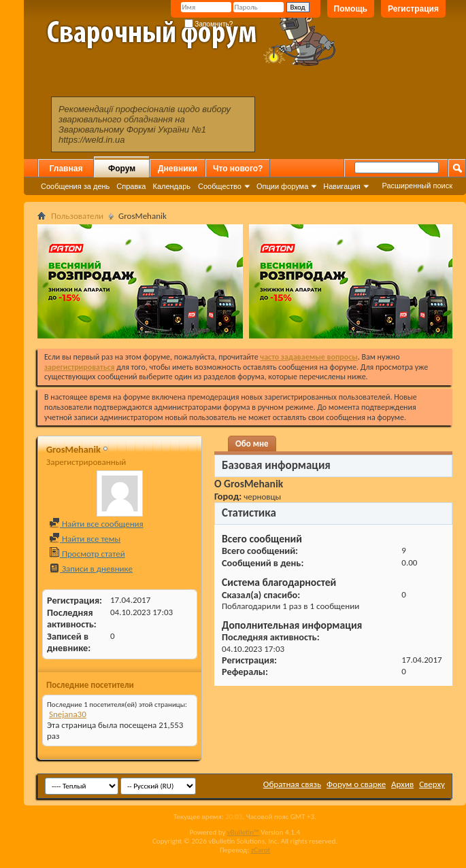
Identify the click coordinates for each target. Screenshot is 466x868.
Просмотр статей (87, 554)
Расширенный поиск (417, 186)
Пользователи (77, 216)
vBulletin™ (243, 832)
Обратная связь (292, 784)
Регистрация (413, 9)
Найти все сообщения (96, 524)
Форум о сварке (356, 784)
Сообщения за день (75, 186)
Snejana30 (68, 714)
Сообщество (220, 186)
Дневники (178, 169)
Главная (66, 169)
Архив (402, 784)
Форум (122, 169)
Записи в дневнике (91, 569)
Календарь (171, 186)
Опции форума (282, 186)
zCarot (261, 850)
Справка (131, 186)
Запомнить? (209, 24)
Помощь (351, 9)
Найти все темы (85, 539)
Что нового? (238, 169)
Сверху (432, 784)
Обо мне (252, 444)
